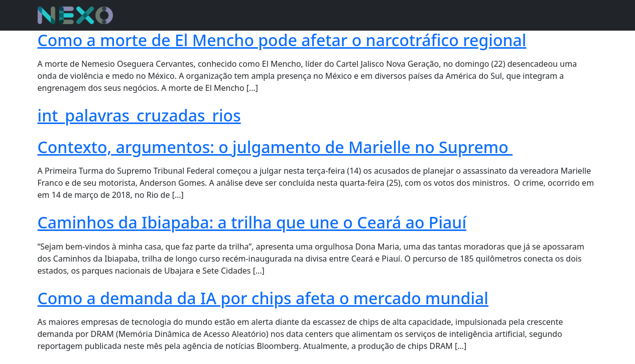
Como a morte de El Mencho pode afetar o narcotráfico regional (282, 40)
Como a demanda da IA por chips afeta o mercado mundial (263, 298)
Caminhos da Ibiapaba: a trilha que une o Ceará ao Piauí (252, 222)
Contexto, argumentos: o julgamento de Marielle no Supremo (275, 147)
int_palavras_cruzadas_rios (139, 115)
